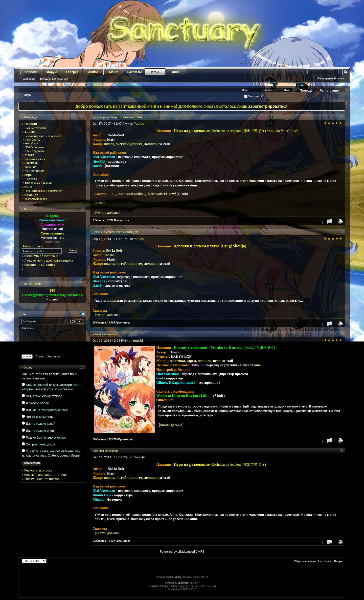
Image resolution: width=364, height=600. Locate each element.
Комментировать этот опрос (45, 475)
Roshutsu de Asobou (105, 451)
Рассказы (135, 72)
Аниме (93, 72)
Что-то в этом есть (39, 417)
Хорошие (30, 167)
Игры (155, 72)
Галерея (72, 72)
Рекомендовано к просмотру (43, 136)
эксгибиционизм (129, 144)
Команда (31, 195)
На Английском (34, 171)
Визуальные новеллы (54, 79)
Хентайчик (31, 143)
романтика (176, 361)
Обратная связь (305, 561)
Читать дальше (107, 213)
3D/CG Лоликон (35, 147)
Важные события (35, 128)
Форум (52, 72)
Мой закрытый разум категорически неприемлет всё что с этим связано (51, 387)
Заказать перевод (36, 199)
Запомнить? (254, 96)
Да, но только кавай (41, 424)
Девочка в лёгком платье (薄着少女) (116, 232)
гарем (191, 361)
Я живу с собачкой (104, 334)
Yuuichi (139, 124)
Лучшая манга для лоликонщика (49, 260)
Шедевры (29, 79)
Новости (31, 72)
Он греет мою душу (40, 444)
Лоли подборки (35, 151)
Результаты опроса (38, 470)
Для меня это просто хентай (47, 410)
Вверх (338, 561)
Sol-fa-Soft (114, 251)
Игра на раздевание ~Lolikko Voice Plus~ (118, 117)
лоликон (151, 144)
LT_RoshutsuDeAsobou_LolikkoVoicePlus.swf (144, 194)
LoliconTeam (250, 365)
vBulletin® (183, 583)
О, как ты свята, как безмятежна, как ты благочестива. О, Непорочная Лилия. (52, 453)
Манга (114, 72)
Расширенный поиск (331, 78)
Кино (176, 72)
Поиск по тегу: (32, 246)
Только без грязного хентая (46, 437)
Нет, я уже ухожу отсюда (44, 396)
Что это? (52, 299)
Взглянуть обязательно (41, 256)
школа (109, 144)
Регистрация (329, 91)
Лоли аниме (32, 140)
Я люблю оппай (37, 403)
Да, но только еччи (40, 431)
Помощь (306, 91)
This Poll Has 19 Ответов (42, 479)
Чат (24, 314)
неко (217, 361)
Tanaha (109, 255)
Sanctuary (324, 561)
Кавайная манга (35, 159)
